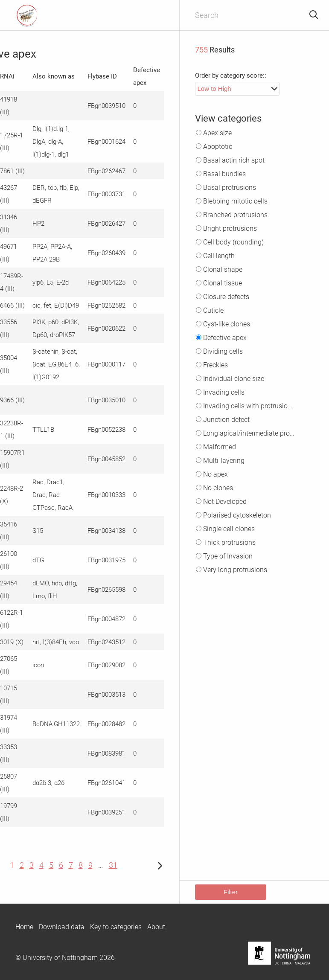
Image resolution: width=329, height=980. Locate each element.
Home (24, 927)
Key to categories (116, 927)
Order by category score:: (231, 76)
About (156, 927)
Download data (62, 927)
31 (113, 865)
